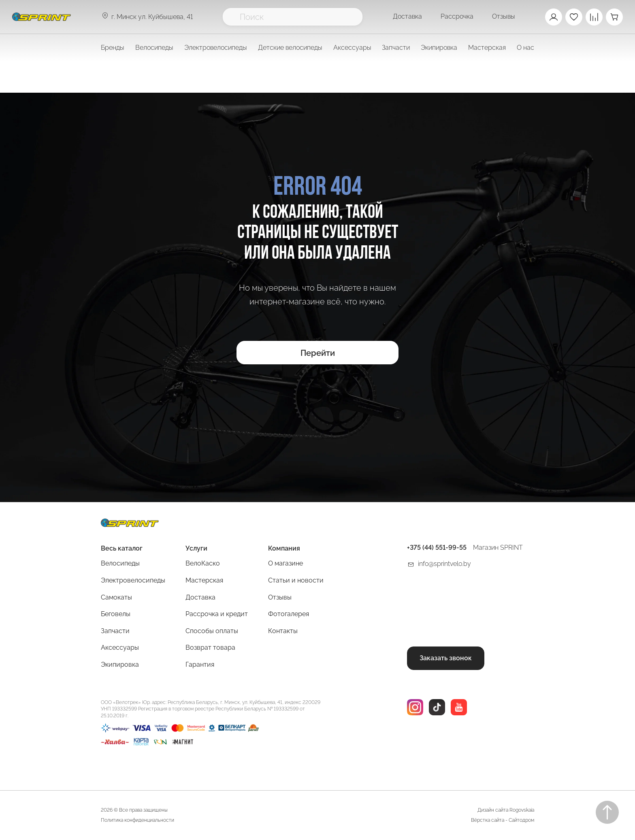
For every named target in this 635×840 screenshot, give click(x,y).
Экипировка (120, 665)
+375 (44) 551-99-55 (437, 548)
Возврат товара (210, 648)
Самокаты (116, 597)
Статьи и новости (296, 580)
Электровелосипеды (216, 48)
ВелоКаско (203, 563)
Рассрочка (457, 16)
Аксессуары (120, 648)
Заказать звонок (446, 658)
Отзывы (504, 16)
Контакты (283, 631)
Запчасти (115, 631)
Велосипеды (120, 563)
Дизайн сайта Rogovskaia (506, 810)
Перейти (318, 353)
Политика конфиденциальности (137, 820)
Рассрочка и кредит (217, 614)
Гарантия (200, 665)
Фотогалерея (289, 614)
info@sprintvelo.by (444, 564)
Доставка (407, 16)
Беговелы (116, 614)
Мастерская (204, 580)
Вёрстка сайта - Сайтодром (503, 820)
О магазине (286, 563)
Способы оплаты (212, 631)
